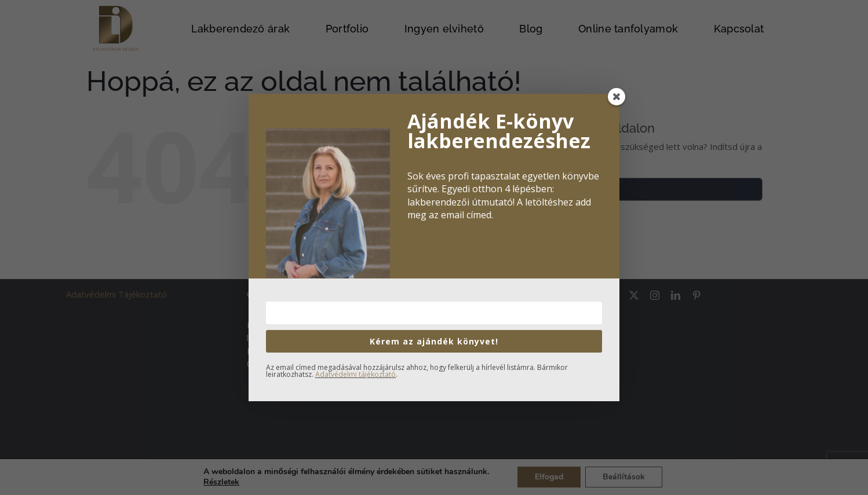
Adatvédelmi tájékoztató (355, 374)
